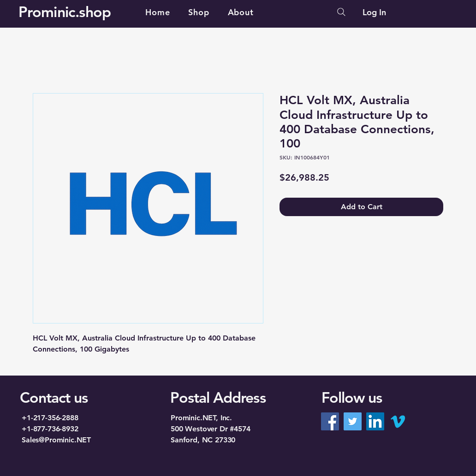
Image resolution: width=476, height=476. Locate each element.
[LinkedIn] (375, 421)
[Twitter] (353, 421)
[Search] (341, 12)
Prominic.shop (65, 12)
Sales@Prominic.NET (56, 440)
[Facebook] (330, 421)
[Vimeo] (398, 421)
